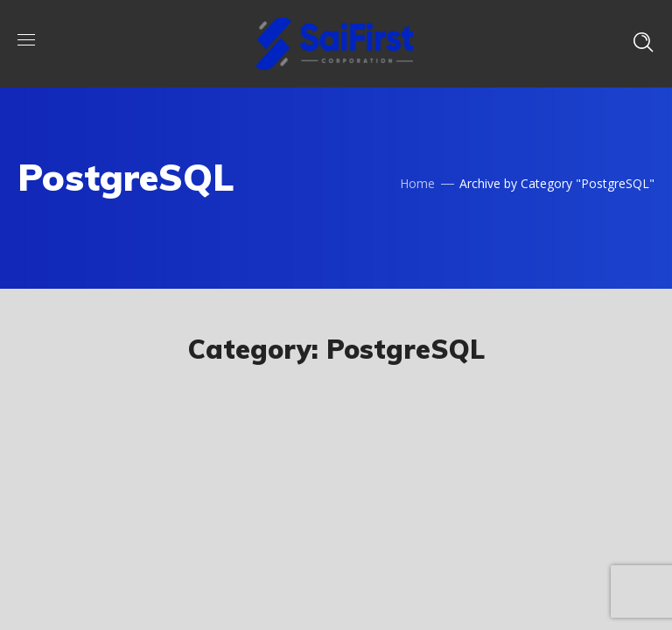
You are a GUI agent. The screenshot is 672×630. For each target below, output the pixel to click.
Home (417, 183)
